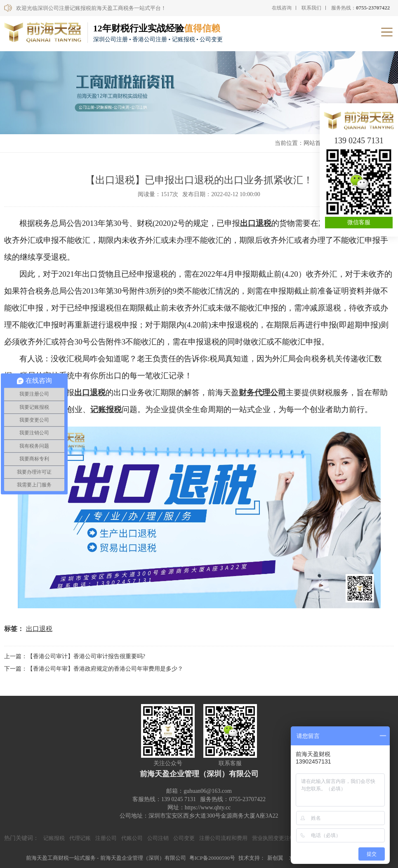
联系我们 (311, 8)
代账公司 (132, 838)
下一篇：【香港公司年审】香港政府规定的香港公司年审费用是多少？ (94, 669)
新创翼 (275, 858)
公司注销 (158, 838)
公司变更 (184, 838)
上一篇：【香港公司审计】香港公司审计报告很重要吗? (75, 656)
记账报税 (106, 409)
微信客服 (359, 222)
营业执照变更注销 (273, 838)
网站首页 (315, 143)
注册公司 (106, 838)
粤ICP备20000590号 (212, 858)
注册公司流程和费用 (223, 838)
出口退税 (256, 223)
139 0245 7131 (359, 140)
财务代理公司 (262, 392)
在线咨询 (282, 8)
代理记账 (80, 838)
